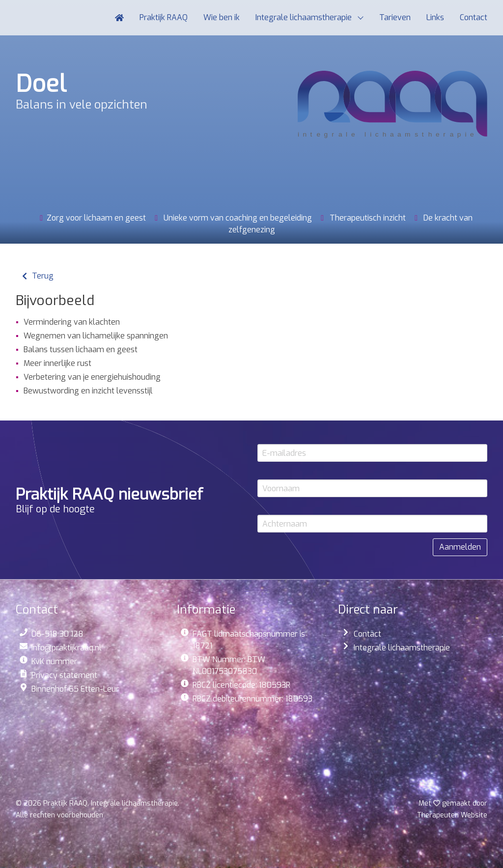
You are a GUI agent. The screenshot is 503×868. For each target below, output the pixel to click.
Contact (367, 634)
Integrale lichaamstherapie (402, 648)
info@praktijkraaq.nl (67, 648)
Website (452, 815)
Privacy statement (64, 675)
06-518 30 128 (57, 634)
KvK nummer (54, 661)
